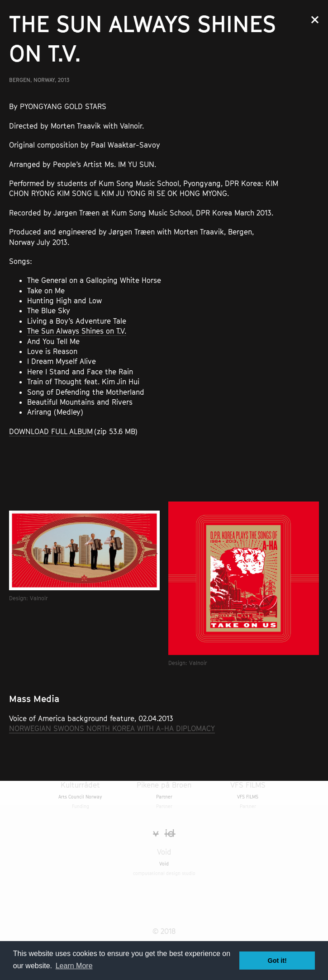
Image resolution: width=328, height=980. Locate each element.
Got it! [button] (277, 961)
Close (315, 20)
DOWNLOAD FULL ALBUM (51, 431)
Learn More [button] (74, 966)
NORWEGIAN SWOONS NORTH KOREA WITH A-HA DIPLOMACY (112, 728)
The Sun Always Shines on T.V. (77, 331)
